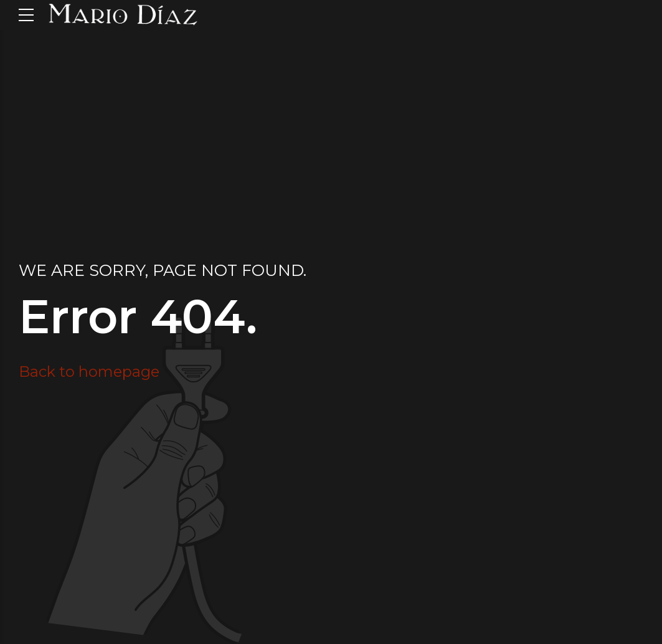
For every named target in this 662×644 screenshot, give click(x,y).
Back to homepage (89, 372)
